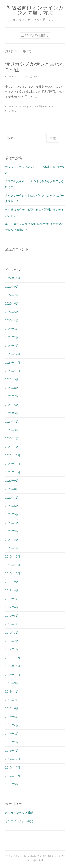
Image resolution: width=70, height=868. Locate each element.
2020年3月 (12, 531)
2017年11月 (13, 767)
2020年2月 (12, 540)
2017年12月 (13, 759)
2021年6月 (12, 405)
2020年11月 (13, 464)
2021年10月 (13, 371)
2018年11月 (13, 666)
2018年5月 (12, 717)
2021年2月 (12, 438)
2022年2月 (12, 337)
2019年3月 (12, 632)
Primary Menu (37, 36)
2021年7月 (12, 396)
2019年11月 (13, 565)
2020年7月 (12, 497)
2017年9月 (12, 784)
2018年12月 (13, 658)
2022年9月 (12, 286)
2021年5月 (12, 413)
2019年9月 (12, 582)
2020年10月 (13, 472)
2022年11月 (13, 278)
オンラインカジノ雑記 (19, 821)
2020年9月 (12, 481)
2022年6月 (12, 303)
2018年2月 (12, 742)
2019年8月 (12, 590)
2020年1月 (12, 548)
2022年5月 (12, 312)
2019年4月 (12, 624)
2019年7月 (12, 599)
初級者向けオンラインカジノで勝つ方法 (35, 10)
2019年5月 (12, 616)
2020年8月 (12, 489)
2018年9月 (12, 683)
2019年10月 (13, 573)
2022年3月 (12, 329)
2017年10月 (13, 776)
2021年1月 (12, 447)
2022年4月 (12, 320)
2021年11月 (13, 363)
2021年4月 (12, 421)
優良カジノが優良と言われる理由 (35, 67)
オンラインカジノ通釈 (31, 106)
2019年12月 (13, 556)
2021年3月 (12, 430)
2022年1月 (12, 346)
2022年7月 (12, 295)
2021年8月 (12, 388)
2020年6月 (12, 506)
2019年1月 (12, 649)
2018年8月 (12, 691)
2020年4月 (12, 523)
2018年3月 (12, 734)
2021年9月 (12, 379)
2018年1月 (12, 751)
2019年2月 (12, 641)
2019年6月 (12, 607)
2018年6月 (12, 708)
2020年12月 (13, 455)
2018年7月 (12, 700)
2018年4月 (12, 725)
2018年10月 (13, 675)
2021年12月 (13, 354)
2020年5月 (12, 514)
